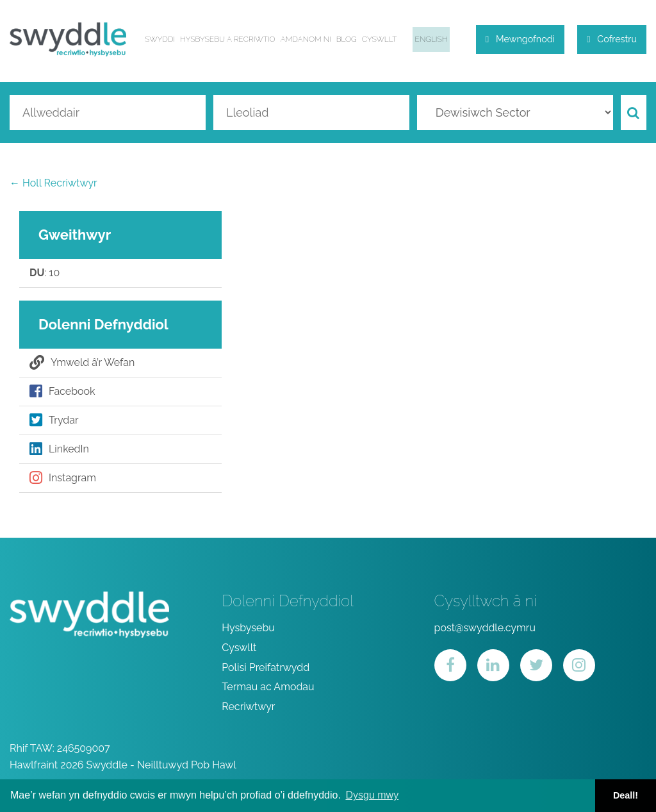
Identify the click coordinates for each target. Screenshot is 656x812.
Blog (347, 39)
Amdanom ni (306, 39)
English (431, 39)
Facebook (62, 392)
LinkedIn (59, 449)
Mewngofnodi (520, 39)
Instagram (63, 478)
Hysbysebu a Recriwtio (228, 39)
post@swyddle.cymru (485, 628)
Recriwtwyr (248, 707)
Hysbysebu (248, 628)
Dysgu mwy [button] (372, 795)
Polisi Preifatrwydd (266, 667)
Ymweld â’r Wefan (82, 363)
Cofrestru (612, 39)
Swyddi (160, 39)
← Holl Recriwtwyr (53, 183)
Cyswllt (380, 39)
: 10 (45, 273)
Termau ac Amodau (268, 687)
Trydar (54, 420)
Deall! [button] (626, 795)
